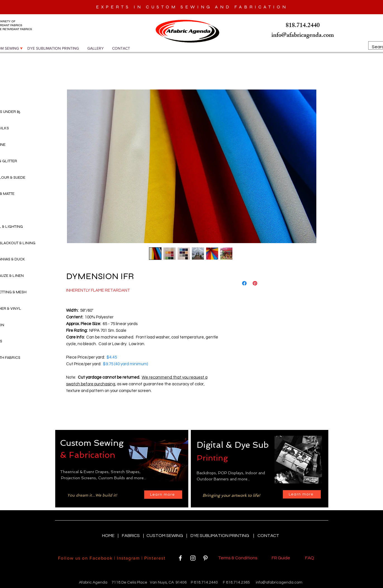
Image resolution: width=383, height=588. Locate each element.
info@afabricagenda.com (279, 582)
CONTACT (268, 536)
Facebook (101, 558)
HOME (109, 536)
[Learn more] (163, 495)
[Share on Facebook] (244, 283)
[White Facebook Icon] (180, 558)
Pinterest (154, 558)
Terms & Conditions (239, 558)
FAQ (310, 558)
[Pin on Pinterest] (255, 283)
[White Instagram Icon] (193, 558)
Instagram (128, 558)
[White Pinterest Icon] (205, 558)
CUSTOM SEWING (165, 536)
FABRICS (131, 536)
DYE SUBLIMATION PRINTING (221, 536)
